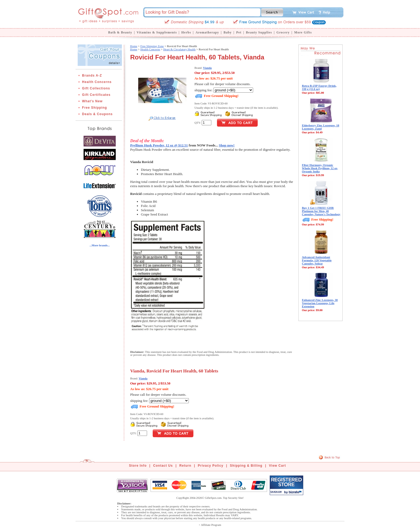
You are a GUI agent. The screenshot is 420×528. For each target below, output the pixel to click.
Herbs (186, 32)
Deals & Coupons (97, 114)
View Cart (277, 466)
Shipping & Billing (246, 466)
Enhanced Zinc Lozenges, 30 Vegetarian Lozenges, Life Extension (320, 303)
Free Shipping (94, 108)
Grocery (283, 32)
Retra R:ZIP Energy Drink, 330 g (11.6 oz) (319, 87)
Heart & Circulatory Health (179, 49)
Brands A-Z (92, 76)
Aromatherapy (207, 32)
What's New (92, 101)
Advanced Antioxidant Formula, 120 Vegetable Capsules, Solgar (317, 260)
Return (185, 466)
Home (134, 46)
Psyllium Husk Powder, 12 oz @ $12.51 (159, 145)
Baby (228, 32)
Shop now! (227, 145)
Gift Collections (96, 88)
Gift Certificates (96, 95)
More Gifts (303, 32)
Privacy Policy (211, 466)
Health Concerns (97, 82)
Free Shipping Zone (152, 46)
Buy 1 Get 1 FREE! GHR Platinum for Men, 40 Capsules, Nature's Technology (321, 211)
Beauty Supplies (259, 32)
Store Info (138, 466)
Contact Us (163, 466)
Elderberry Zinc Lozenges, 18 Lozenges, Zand (320, 127)
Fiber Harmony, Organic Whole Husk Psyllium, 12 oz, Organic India (320, 168)
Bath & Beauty (120, 32)
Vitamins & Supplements (157, 32)
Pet (239, 32)
